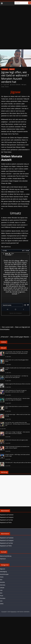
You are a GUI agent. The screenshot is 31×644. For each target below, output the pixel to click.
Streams (7, 87)
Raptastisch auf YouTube (6, 520)
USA (1, 601)
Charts (2, 577)
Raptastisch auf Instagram (7, 517)
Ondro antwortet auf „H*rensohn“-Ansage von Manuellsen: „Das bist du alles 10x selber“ (16, 391)
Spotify (3, 87)
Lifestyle (2, 588)
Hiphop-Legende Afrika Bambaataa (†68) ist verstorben (18, 384)
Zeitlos (2, 604)
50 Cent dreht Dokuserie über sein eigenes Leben (17, 440)
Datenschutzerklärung (6, 556)
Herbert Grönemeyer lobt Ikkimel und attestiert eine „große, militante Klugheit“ (17, 447)
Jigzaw (25, 85)
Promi (2, 596)
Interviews (3, 585)
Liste (1, 590)
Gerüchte (2, 582)
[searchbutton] (30, 3)
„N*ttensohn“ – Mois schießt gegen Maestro (16, 337)
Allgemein (12, 69)
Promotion (3, 598)
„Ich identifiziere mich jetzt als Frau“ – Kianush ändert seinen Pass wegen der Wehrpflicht (17, 399)
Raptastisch (5, 69)
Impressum (3, 559)
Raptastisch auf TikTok (6, 523)
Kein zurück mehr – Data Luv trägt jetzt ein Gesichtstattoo (15, 328)
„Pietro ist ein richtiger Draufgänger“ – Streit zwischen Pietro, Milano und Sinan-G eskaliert (18, 433)
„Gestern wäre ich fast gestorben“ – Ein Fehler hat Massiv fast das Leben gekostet (17, 377)
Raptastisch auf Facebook (7, 515)
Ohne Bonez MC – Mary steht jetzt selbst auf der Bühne (18, 463)
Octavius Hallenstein (16, 85)
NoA (1, 593)
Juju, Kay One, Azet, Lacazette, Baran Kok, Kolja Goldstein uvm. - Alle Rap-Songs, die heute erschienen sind (18, 424)
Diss (1, 580)
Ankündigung (3, 572)
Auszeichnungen (4, 574)
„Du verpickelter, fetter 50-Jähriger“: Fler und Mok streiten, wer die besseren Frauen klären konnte (17, 353)
